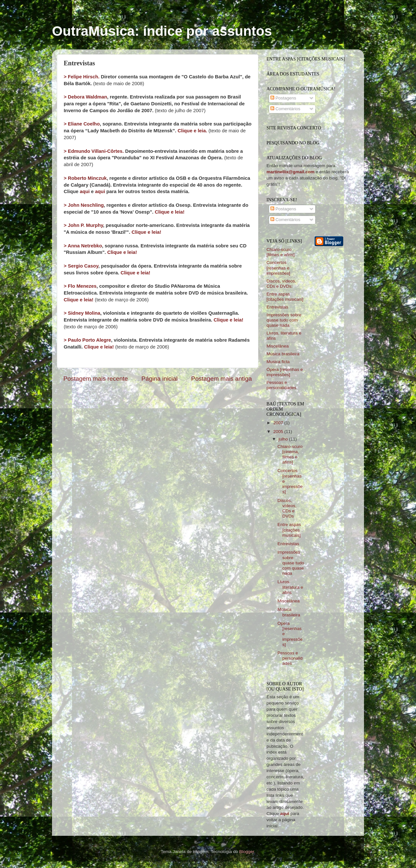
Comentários (285, 109)
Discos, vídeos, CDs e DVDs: (281, 284)
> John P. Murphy (83, 225)
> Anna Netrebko (83, 246)
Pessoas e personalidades (281, 385)
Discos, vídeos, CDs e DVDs (287, 508)
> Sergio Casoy (81, 266)
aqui (85, 191)
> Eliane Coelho (82, 124)
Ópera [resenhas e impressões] (285, 372)
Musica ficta (278, 362)
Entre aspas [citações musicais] (285, 297)
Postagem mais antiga (221, 379)
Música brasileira (283, 354)
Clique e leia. (193, 131)
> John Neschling (84, 205)
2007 (279, 423)
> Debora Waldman (85, 97)
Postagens (283, 98)
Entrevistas (277, 307)
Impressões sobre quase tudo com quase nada (284, 320)
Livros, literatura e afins (290, 587)
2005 (279, 432)
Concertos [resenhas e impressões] (278, 268)
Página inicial (159, 379)
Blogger (247, 852)
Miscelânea (278, 346)
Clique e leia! (170, 212)
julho (284, 439)
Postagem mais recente (96, 379)
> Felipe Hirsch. (82, 77)
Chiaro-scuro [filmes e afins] (280, 252)
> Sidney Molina (82, 313)
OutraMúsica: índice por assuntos (162, 31)
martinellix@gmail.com (290, 172)
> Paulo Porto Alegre (87, 340)
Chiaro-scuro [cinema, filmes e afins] (290, 454)
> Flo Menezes (80, 286)
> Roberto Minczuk (85, 178)
